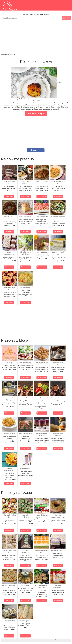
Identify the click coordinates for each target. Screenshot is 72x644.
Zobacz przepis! (9, 196)
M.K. (69, 640)
